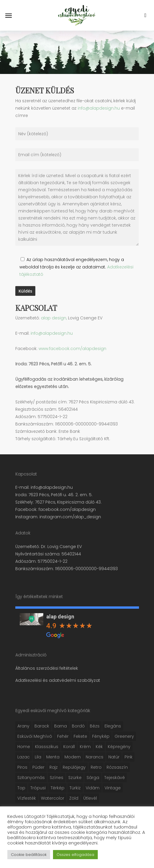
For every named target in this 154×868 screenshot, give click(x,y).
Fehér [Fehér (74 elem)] (63, 736)
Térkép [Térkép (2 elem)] (58, 788)
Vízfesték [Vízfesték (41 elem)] (27, 798)
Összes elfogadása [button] (75, 855)
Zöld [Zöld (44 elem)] (74, 798)
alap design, (54, 318)
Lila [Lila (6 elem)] (38, 757)
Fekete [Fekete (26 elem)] (80, 736)
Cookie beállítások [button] (29, 855)
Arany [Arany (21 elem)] (23, 726)
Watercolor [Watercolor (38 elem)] (53, 798)
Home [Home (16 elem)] (24, 747)
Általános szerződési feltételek (47, 668)
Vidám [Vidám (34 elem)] (93, 788)
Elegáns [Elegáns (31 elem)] (113, 726)
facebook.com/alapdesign (67, 509)
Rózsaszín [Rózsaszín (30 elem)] (117, 767)
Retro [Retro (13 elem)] (96, 767)
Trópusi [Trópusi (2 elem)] (38, 788)
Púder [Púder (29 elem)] (38, 767)
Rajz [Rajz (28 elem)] (54, 767)
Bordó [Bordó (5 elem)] (78, 726)
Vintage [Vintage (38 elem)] (113, 788)
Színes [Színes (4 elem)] (57, 778)
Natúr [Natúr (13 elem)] (114, 757)
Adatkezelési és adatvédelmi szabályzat (58, 680)
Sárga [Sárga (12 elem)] (93, 778)
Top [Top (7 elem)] (21, 788)
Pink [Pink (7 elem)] (129, 757)
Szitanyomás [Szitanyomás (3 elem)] (31, 778)
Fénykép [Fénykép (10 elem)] (101, 736)
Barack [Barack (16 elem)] (42, 726)
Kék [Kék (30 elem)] (99, 747)
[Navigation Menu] (9, 15)
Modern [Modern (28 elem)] (73, 757)
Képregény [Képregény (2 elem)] (119, 747)
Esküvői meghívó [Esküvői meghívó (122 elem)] (35, 736)
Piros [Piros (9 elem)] (22, 767)
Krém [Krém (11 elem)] (85, 747)
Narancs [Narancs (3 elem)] (95, 757)
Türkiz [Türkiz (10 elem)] (75, 788)
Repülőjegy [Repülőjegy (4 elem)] (74, 767)
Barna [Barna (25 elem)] (61, 726)
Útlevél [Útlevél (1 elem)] (90, 798)
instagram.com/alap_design (70, 517)
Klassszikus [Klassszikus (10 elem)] (47, 747)
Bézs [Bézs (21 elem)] (95, 726)
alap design (60, 617)
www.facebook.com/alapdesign (72, 349)
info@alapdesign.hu (99, 108)
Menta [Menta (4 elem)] (53, 757)
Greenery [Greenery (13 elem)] (124, 736)
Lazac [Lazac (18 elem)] (24, 757)
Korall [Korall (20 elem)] (69, 747)
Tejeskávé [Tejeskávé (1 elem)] (115, 778)
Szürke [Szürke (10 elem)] (75, 778)
